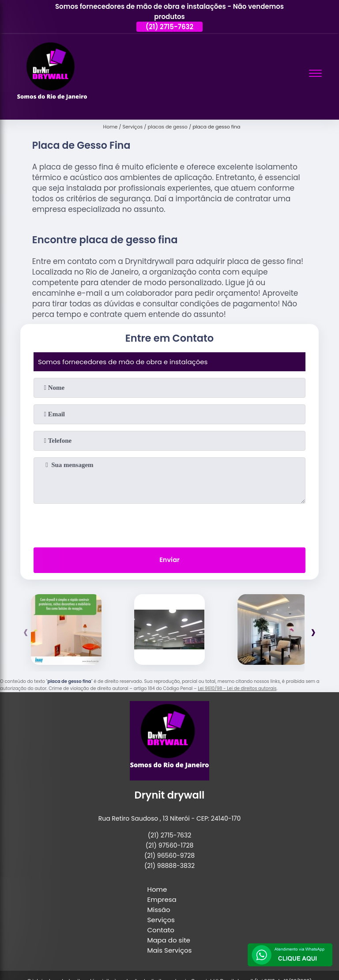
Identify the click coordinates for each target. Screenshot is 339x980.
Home (157, 890)
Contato (161, 931)
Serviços (161, 921)
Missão (159, 910)
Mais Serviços (170, 951)
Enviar (169, 561)
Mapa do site (169, 941)
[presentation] (169, 524)
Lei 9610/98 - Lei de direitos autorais (237, 689)
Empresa (162, 900)
